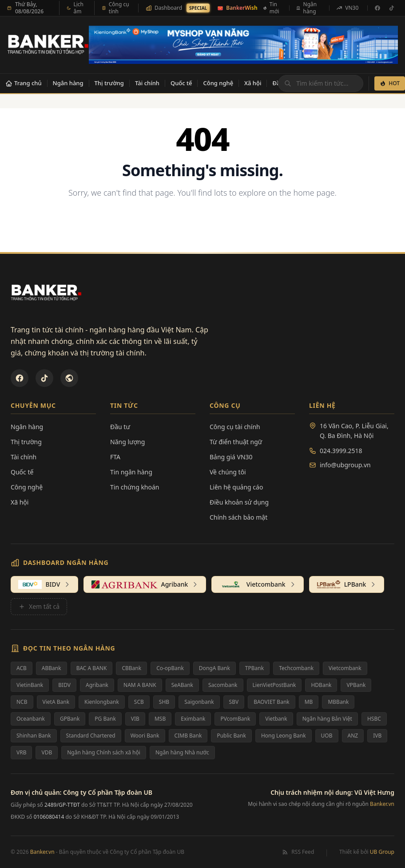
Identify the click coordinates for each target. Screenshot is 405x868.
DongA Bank (214, 668)
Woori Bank (145, 736)
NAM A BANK (140, 685)
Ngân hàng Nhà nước (182, 752)
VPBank (356, 685)
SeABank (182, 685)
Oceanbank (31, 719)
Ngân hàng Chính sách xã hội (104, 752)
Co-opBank (170, 668)
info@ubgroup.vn (345, 465)
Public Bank (231, 736)
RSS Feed (298, 852)
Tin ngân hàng (131, 472)
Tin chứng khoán (135, 487)
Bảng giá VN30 (231, 457)
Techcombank (296, 668)
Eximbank (193, 719)
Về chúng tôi (228, 472)
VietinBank (30, 685)
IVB (377, 736)
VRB (21, 752)
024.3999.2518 (341, 451)
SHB (164, 702)
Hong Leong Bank (284, 736)
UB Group (382, 852)
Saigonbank (199, 702)
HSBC (374, 719)
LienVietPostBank (274, 685)
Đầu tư (120, 427)
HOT (390, 83)
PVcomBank (235, 719)
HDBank (321, 685)
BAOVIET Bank (272, 702)
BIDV (64, 685)
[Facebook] (377, 8)
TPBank (254, 668)
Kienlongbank (102, 702)
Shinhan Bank (34, 736)
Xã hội (253, 83)
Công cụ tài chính (235, 427)
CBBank (131, 668)
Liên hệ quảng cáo (236, 487)
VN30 (347, 8)
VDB (47, 752)
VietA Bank (56, 702)
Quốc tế (181, 83)
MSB (160, 719)
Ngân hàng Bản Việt (327, 719)
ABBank (52, 668)
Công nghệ (218, 83)
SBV (234, 702)
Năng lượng (127, 442)
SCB (139, 702)
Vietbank (276, 719)
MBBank (338, 702)
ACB (22, 668)
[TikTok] (392, 8)
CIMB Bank (188, 736)
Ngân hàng (68, 83)
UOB (327, 736)
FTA (115, 457)
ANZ (353, 736)
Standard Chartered (91, 736)
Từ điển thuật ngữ (236, 442)
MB (309, 702)
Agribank (97, 685)
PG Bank (105, 719)
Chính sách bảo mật (238, 517)
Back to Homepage (203, 222)
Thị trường (109, 83)
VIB (135, 719)
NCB (22, 702)
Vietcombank (345, 668)
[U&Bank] (69, 378)
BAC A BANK (92, 668)
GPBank (70, 719)
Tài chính (147, 83)
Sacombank (223, 685)
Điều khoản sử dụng (239, 502)
